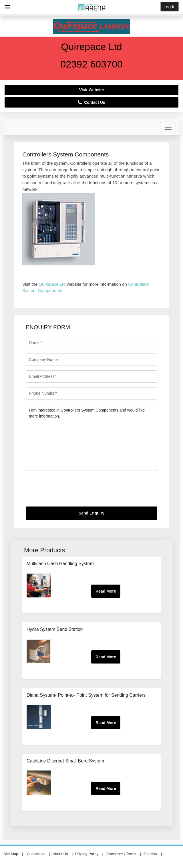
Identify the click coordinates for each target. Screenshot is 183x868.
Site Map (11, 854)
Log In (170, 7)
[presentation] (69, 491)
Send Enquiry (91, 513)
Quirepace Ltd (52, 284)
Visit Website (92, 90)
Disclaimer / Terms (121, 854)
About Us (60, 854)
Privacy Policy (87, 854)
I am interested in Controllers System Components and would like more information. (91, 437)
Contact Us (91, 102)
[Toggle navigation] (168, 127)
